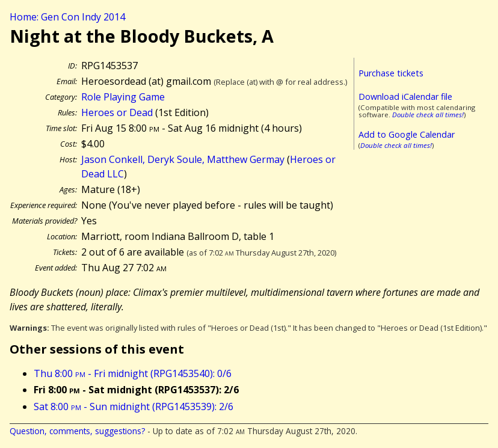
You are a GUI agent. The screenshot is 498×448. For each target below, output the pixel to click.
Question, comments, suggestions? (77, 431)
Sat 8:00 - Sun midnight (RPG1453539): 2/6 (134, 407)
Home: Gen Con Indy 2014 (67, 17)
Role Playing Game (123, 97)
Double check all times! (428, 115)
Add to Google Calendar (407, 134)
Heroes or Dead (117, 112)
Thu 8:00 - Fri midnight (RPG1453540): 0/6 (133, 373)
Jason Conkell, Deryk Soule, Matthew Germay (183, 159)
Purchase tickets (391, 73)
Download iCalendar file (405, 97)
